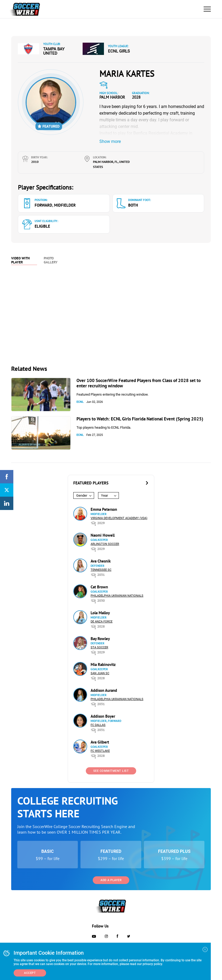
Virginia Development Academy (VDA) (119, 518)
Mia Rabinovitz (103, 664)
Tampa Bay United (54, 51)
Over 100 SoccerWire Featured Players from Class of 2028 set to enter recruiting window (139, 383)
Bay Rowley (100, 639)
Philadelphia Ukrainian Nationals (117, 596)
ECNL (80, 402)
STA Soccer (99, 647)
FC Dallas (98, 725)
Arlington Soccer (105, 544)
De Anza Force (102, 622)
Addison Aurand (104, 690)
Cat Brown (99, 587)
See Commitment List (111, 771)
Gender (82, 495)
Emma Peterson (104, 509)
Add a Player (111, 880)
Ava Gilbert (100, 742)
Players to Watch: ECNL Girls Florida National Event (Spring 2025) (140, 419)
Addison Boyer (103, 716)
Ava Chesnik (101, 561)
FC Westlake (100, 751)
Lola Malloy (100, 613)
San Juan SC (100, 673)
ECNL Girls (119, 51)
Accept (30, 973)
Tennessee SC (101, 570)
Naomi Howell (103, 535)
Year (104, 495)
